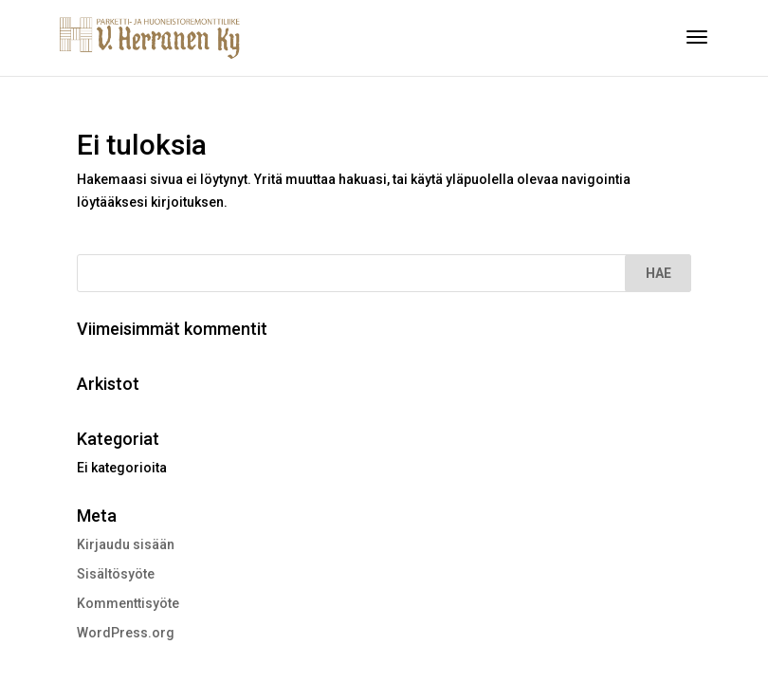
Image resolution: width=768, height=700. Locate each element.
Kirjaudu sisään (126, 544)
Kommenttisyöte (128, 603)
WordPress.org (126, 633)
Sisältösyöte (116, 574)
